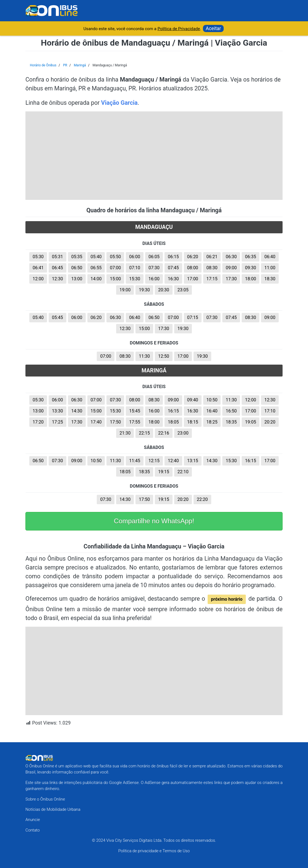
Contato (33, 830)
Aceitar (213, 28)
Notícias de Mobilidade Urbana (53, 809)
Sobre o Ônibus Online (45, 799)
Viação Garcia (119, 103)
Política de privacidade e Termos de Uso (154, 851)
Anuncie (33, 820)
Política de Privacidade (179, 29)
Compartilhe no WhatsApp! (154, 521)
